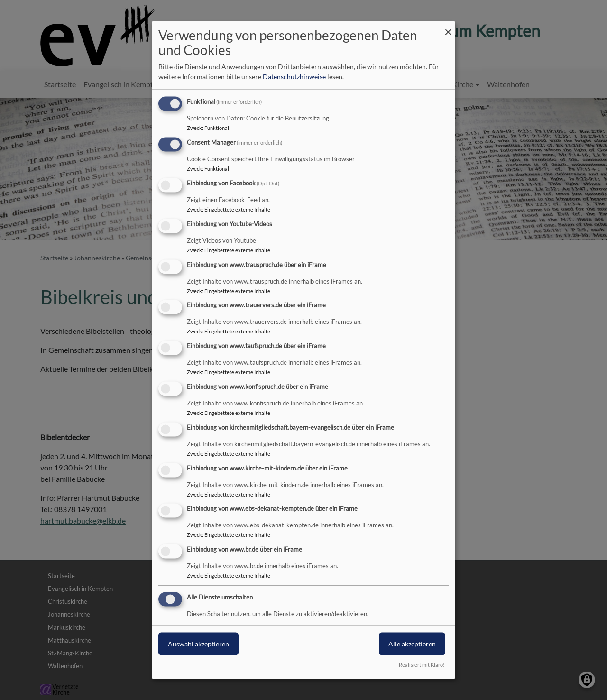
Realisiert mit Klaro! (422, 664)
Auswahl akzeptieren (198, 644)
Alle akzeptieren (412, 644)
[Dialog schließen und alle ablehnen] (448, 27)
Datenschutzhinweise (294, 77)
